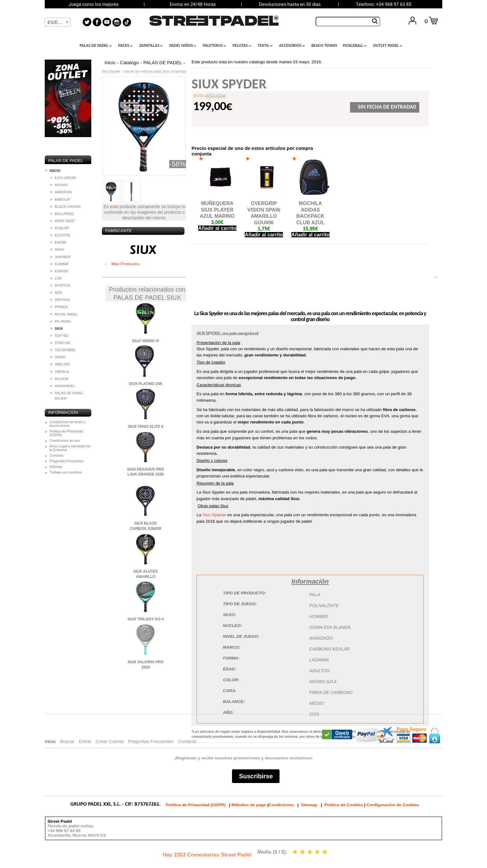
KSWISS (59, 271)
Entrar (85, 741)
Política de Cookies (344, 805)
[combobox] (58, 22)
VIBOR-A (60, 372)
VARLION (60, 364)
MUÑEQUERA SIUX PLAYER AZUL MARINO (217, 210)
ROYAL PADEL (64, 314)
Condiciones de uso (65, 441)
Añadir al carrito (217, 228)
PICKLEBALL (355, 46)
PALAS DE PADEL (96, 46)
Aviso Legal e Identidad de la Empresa (70, 448)
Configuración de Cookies (393, 805)
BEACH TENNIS (324, 46)
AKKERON (61, 192)
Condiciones (281, 805)
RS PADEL (61, 321)
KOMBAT (60, 264)
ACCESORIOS (292, 46)
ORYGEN (60, 300)
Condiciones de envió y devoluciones (67, 424)
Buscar (67, 741)
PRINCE (59, 307)
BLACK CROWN (65, 207)
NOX (56, 293)
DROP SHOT (63, 221)
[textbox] (58, 22)
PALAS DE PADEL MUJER (67, 396)
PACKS (126, 46)
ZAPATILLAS (151, 46)
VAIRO (58, 357)
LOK (56, 278)
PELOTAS (242, 46)
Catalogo (130, 63)
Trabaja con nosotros (66, 472)
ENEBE (58, 242)
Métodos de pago (249, 805)
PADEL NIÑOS (183, 46)
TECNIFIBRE (63, 350)
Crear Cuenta (110, 741)
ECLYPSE (60, 235)
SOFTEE (59, 336)
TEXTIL (265, 46)
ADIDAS (59, 185)
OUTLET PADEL (388, 46)
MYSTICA (60, 285)
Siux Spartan (214, 515)
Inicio (110, 63)
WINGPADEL (63, 386)
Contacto (56, 455)
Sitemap (56, 467)
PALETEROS (214, 46)
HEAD (57, 249)
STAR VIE (60, 343)
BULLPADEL (62, 214)
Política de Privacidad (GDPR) (66, 433)
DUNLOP (60, 228)
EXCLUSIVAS (63, 178)
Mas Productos (126, 264)
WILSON (59, 379)
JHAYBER (60, 257)
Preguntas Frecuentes (66, 461)
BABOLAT (60, 199)
